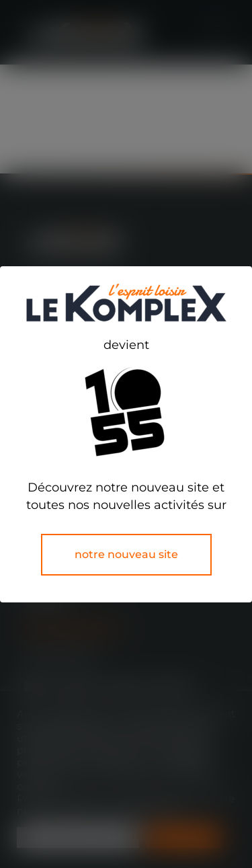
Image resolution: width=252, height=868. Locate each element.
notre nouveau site (126, 554)
